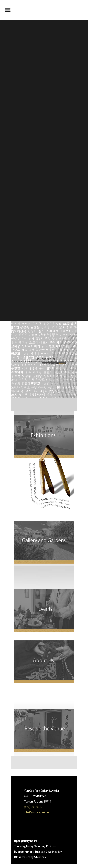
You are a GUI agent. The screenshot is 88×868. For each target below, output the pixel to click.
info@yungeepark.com (38, 812)
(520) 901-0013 (33, 807)
